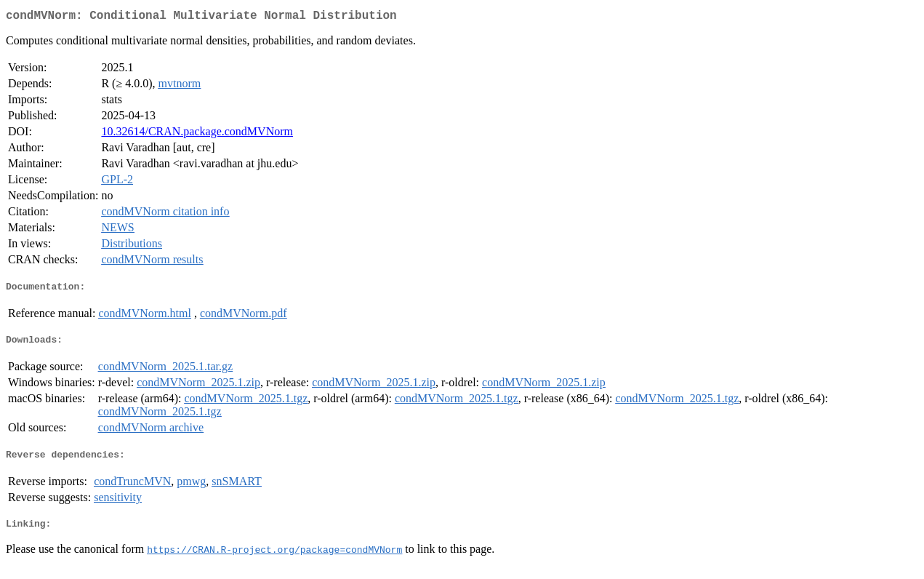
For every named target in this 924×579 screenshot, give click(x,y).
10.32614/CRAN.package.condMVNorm (197, 134)
